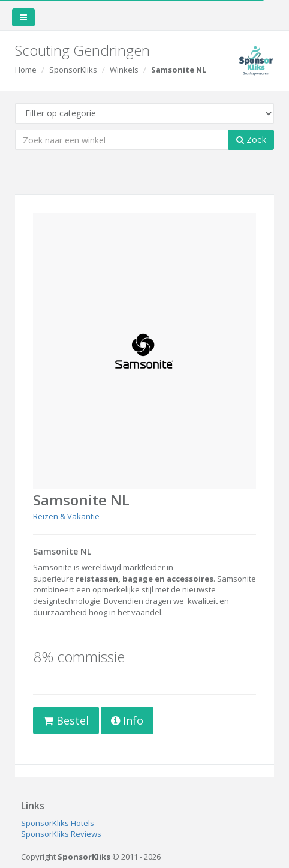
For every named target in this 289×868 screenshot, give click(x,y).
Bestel (66, 720)
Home (26, 70)
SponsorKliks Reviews (61, 834)
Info (127, 720)
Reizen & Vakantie (66, 516)
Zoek (251, 140)
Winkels (124, 70)
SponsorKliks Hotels (58, 823)
